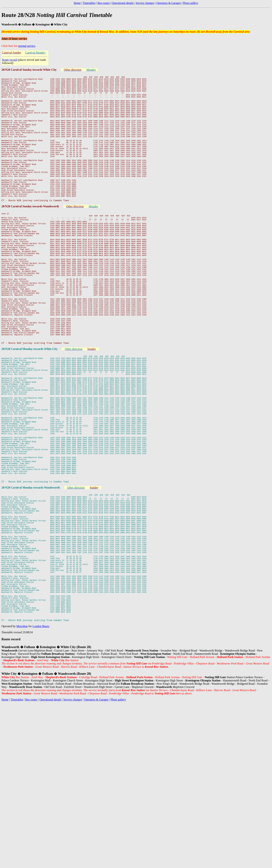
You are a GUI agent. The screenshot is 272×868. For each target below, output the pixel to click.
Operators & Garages (169, 3)
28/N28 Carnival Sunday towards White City (29, 70)
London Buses (41, 767)
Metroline (22, 767)
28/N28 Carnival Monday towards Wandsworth (31, 594)
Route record (9, 60)
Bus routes (104, 3)
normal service (27, 46)
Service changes (145, 3)
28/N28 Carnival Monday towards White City (30, 420)
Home (77, 3)
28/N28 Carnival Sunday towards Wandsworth (31, 241)
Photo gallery (191, 3)
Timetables (89, 3)
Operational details (123, 3)
